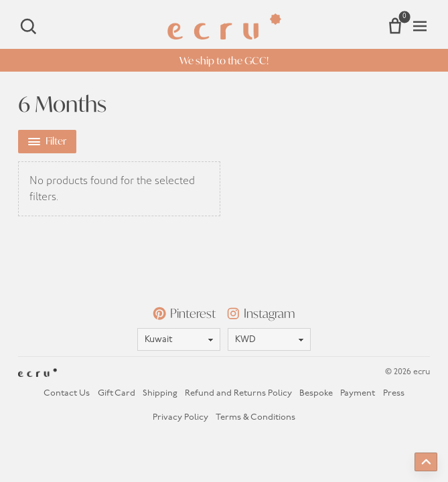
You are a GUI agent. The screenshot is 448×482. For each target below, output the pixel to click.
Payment (358, 393)
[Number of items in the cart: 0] (395, 26)
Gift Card (117, 393)
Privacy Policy (180, 417)
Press (394, 393)
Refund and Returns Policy (238, 393)
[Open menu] (420, 26)
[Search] (28, 26)
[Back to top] (426, 462)
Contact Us (67, 393)
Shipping (160, 393)
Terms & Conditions (255, 417)
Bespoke (316, 393)
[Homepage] (224, 26)
